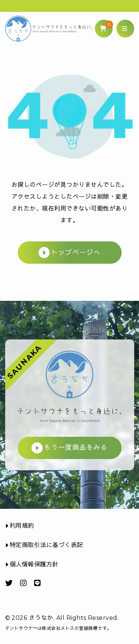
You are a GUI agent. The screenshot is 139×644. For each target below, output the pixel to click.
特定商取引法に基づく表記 (44, 545)
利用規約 (20, 526)
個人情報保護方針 (32, 564)
